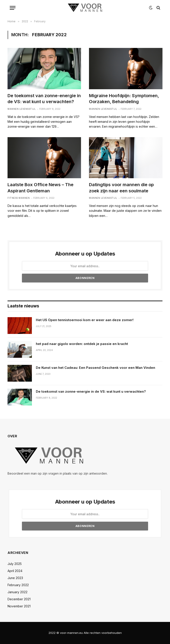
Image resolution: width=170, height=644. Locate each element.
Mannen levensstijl (22, 109)
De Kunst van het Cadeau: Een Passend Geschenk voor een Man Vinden (96, 368)
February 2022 (18, 585)
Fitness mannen (19, 198)
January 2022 (17, 592)
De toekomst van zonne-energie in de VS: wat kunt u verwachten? (44, 99)
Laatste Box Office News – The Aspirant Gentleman (41, 188)
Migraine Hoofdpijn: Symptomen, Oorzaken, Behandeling (124, 99)
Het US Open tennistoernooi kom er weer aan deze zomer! (85, 320)
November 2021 (19, 606)
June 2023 (15, 578)
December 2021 (19, 599)
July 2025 (15, 564)
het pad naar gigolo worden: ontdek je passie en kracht (82, 344)
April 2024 (15, 571)
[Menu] (13, 8)
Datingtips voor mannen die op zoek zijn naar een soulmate (121, 188)
